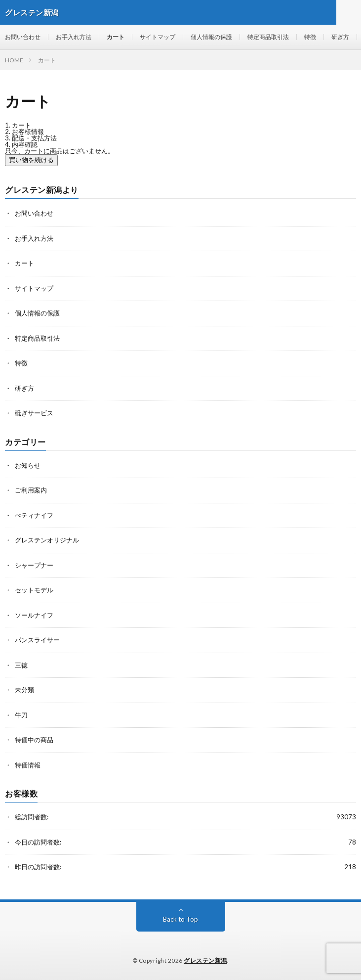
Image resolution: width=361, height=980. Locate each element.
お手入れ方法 (74, 37)
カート (116, 37)
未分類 (24, 690)
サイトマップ (158, 37)
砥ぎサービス (34, 413)
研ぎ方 (340, 37)
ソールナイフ (34, 615)
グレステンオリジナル (47, 540)
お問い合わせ (23, 37)
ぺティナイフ (34, 515)
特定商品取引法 (268, 37)
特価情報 (28, 765)
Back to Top (180, 919)
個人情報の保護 (211, 37)
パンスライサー (37, 640)
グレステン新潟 (205, 960)
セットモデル (34, 590)
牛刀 (21, 715)
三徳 (21, 665)
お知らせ (28, 465)
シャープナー (34, 565)
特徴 (310, 37)
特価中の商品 (34, 740)
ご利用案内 (31, 490)
